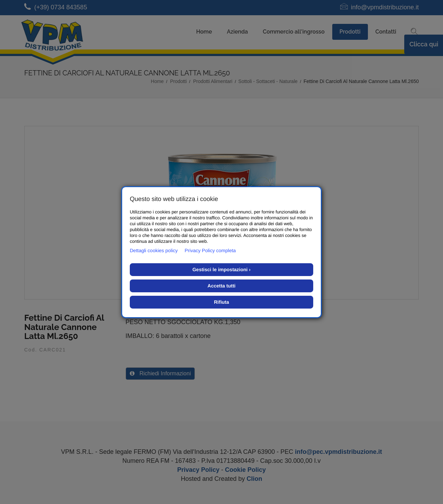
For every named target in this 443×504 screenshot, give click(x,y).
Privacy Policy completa (210, 250)
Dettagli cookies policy (154, 250)
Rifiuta (221, 302)
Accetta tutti (222, 286)
